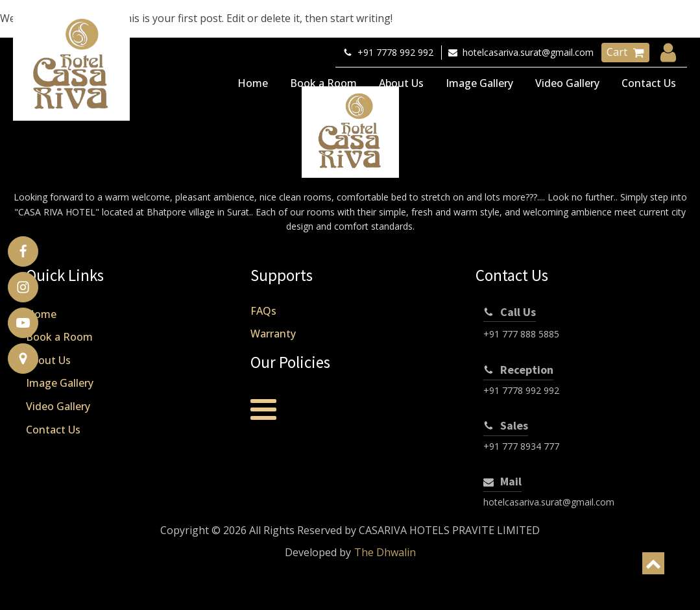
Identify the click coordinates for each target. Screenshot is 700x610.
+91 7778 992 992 (521, 390)
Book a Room (323, 83)
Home (253, 83)
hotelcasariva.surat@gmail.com (549, 502)
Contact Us (649, 83)
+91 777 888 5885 (521, 334)
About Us (401, 83)
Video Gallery (567, 83)
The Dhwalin (385, 552)
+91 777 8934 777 (521, 446)
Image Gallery (479, 83)
